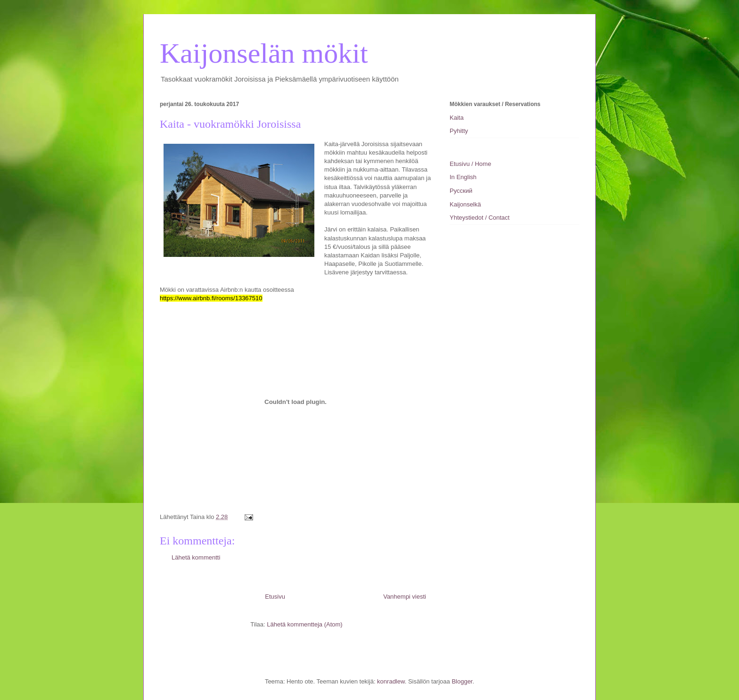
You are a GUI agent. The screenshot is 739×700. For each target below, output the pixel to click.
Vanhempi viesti (405, 597)
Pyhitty (459, 131)
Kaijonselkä (465, 204)
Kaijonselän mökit (264, 53)
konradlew (391, 681)
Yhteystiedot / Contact (480, 218)
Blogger (462, 681)
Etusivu (275, 597)
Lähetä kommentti (196, 557)
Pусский (461, 191)
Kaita (457, 118)
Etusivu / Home (470, 164)
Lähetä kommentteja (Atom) (304, 624)
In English (463, 177)
